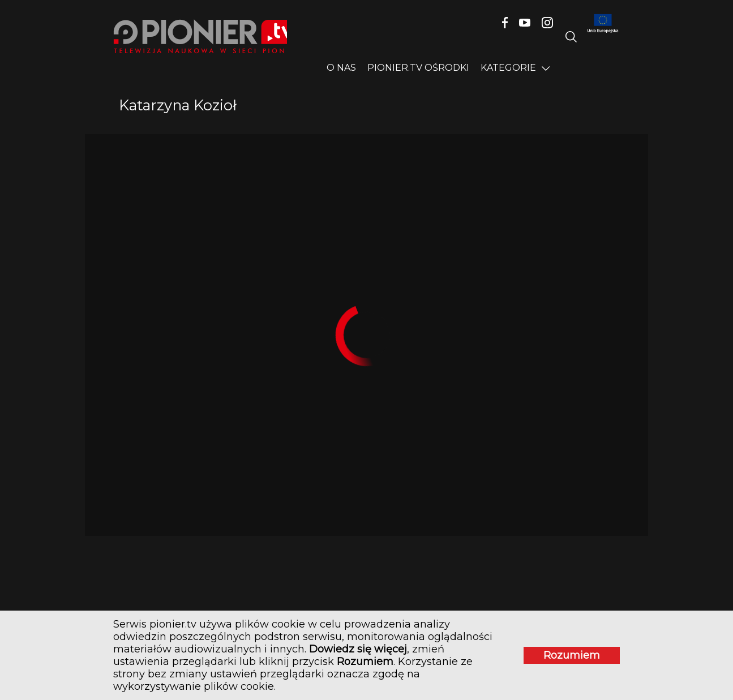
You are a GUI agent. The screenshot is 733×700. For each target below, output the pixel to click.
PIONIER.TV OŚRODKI (418, 68)
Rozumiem (572, 655)
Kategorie (508, 68)
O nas (341, 68)
